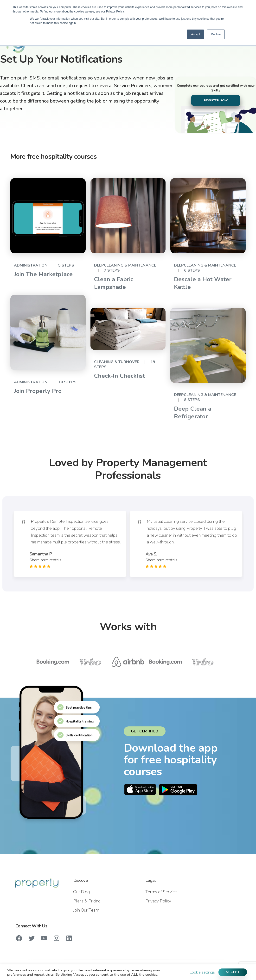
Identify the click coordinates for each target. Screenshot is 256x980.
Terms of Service (161, 892)
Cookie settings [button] (202, 972)
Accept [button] (195, 34)
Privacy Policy (158, 901)
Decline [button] (216, 34)
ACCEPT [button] (233, 972)
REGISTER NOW (216, 100)
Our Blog (81, 892)
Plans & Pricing (87, 901)
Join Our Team (86, 910)
